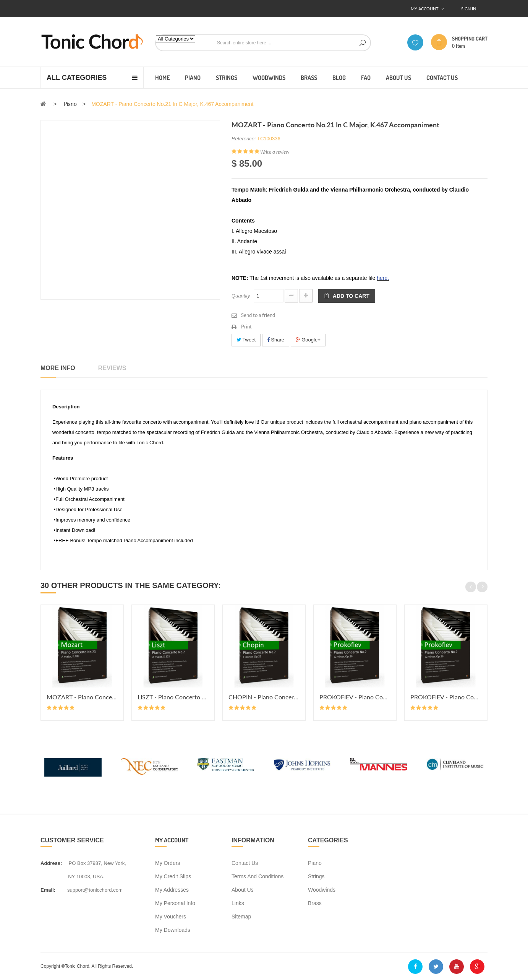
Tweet (246, 340)
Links (238, 903)
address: (51, 863)
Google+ (308, 340)
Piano (315, 863)
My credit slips (173, 876)
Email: (48, 890)
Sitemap (241, 917)
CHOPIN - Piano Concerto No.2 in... (264, 697)
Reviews (112, 368)
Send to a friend (258, 315)
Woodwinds (322, 890)
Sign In (469, 9)
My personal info (175, 903)
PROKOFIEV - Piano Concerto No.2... (355, 697)
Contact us (245, 863)
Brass (315, 903)
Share (276, 340)
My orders (168, 863)
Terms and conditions (258, 876)
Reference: (244, 139)
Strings (316, 876)
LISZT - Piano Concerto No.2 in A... (173, 697)
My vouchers (171, 917)
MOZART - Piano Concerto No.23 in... (82, 697)
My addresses (172, 890)
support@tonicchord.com (95, 890)
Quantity (241, 296)
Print (246, 327)
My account (172, 840)
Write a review (275, 152)
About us (243, 890)
